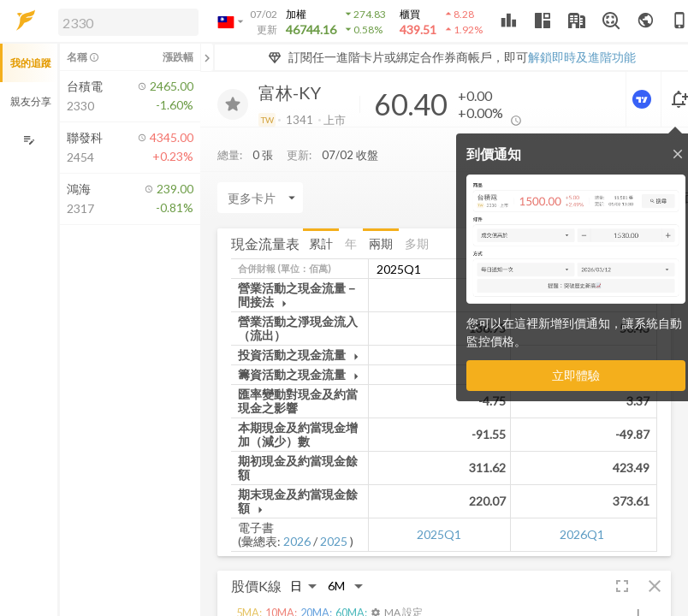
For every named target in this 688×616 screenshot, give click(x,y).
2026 (297, 541)
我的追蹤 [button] (31, 63)
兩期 (381, 243)
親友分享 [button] (31, 101)
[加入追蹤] (233, 104)
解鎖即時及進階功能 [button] (582, 57)
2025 (334, 541)
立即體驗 (576, 375)
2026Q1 (582, 534)
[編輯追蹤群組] (29, 140)
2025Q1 (439, 534)
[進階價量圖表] (644, 99)
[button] (125, 21)
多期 (417, 243)
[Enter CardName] (260, 198)
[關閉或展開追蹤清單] (207, 57)
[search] (128, 22)
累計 (321, 243)
